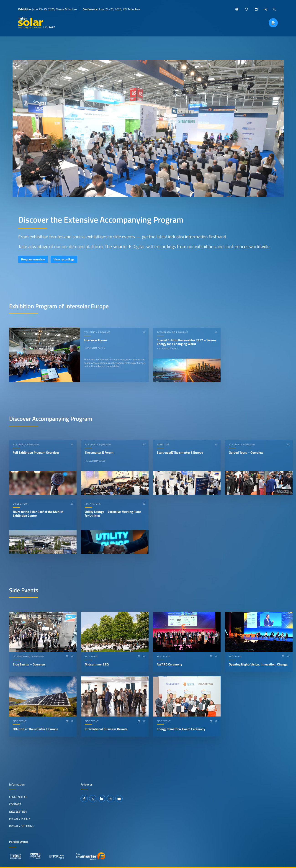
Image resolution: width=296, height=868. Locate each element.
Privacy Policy (20, 819)
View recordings (64, 259)
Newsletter (18, 812)
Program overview (33, 259)
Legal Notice (18, 797)
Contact (15, 804)
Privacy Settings (21, 826)
